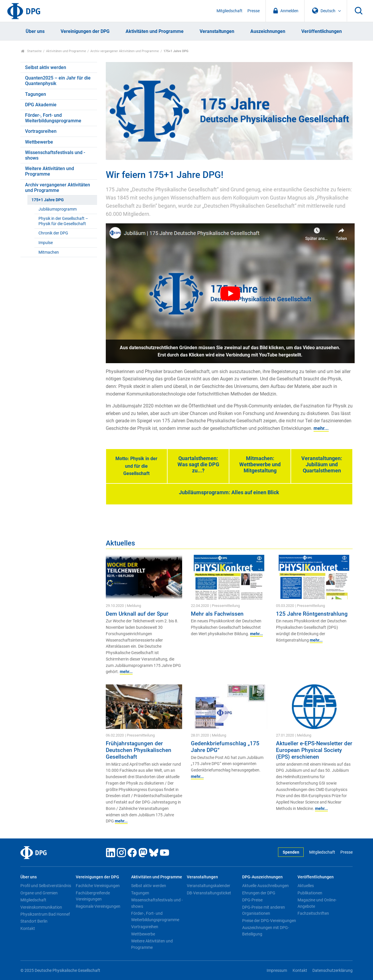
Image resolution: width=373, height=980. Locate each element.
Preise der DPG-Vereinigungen (269, 921)
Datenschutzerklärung (332, 971)
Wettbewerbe (39, 142)
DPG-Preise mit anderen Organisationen (264, 910)
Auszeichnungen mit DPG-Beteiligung (266, 931)
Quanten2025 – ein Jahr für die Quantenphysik (58, 81)
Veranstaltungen (217, 31)
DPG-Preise (252, 900)
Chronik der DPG (53, 233)
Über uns (35, 31)
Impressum (277, 971)
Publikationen (310, 893)
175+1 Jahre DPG (48, 200)
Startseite (31, 51)
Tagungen (36, 94)
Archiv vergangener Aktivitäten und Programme (125, 51)
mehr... (321, 428)
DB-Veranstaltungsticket (209, 893)
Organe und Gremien (39, 893)
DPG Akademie (41, 105)
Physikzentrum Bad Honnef (45, 914)
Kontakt (28, 928)
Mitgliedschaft (229, 11)
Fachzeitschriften (313, 913)
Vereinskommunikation (41, 907)
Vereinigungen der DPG (85, 31)
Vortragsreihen (41, 131)
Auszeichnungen (268, 31)
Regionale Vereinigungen (98, 906)
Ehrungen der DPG (259, 893)
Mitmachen (49, 252)
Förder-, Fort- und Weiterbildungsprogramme (53, 118)
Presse (254, 11)
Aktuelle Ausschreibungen (265, 886)
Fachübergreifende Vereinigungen (93, 896)
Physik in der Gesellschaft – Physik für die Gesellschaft (63, 221)
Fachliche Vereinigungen (98, 886)
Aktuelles (306, 886)
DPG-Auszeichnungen (262, 877)
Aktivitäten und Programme (155, 31)
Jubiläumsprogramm (58, 209)
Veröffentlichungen (322, 31)
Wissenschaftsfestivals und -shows (55, 155)
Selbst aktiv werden (46, 67)
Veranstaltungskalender (209, 886)
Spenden (291, 852)
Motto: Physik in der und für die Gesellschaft (136, 466)
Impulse (46, 243)
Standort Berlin (34, 921)
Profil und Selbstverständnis (46, 886)
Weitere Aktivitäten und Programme (50, 171)
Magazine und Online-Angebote (317, 903)
